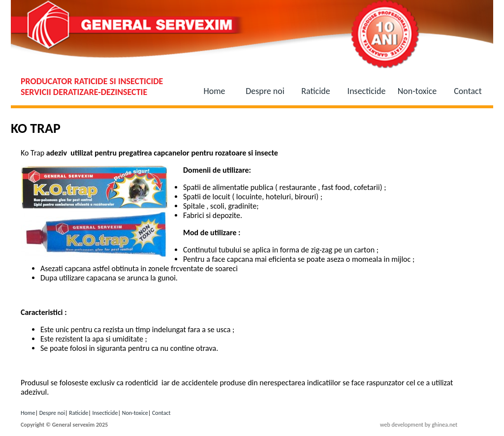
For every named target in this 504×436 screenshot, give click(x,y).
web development (402, 425)
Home (214, 91)
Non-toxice (417, 91)
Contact (468, 91)
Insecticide (367, 91)
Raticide (315, 91)
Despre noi (265, 91)
